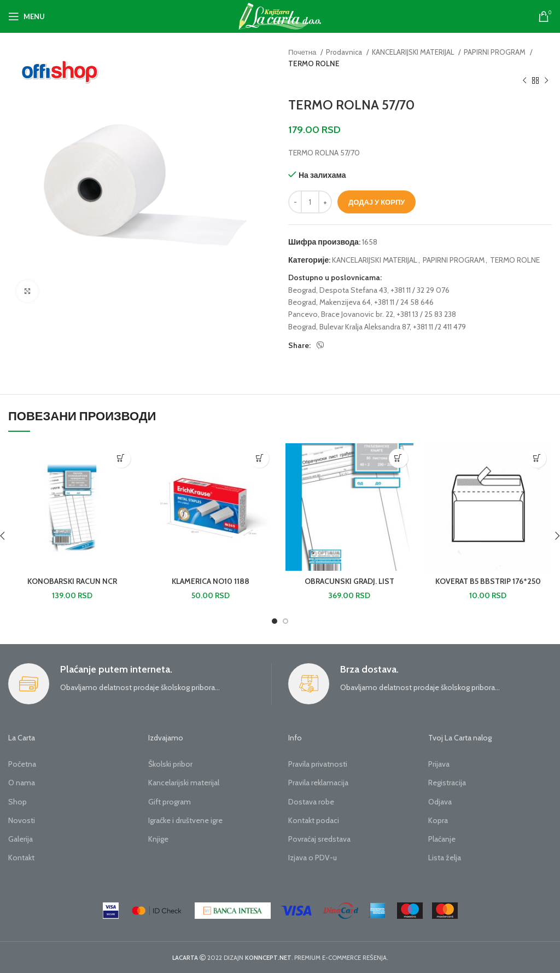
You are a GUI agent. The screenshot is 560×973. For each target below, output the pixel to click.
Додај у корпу (377, 202)
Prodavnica (345, 52)
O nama (22, 783)
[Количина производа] (310, 202)
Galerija (21, 839)
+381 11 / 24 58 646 (404, 302)
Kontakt (21, 858)
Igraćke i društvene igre (185, 820)
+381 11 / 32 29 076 (420, 290)
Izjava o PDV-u (313, 858)
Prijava (439, 764)
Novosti (22, 820)
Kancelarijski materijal (184, 783)
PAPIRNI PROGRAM (495, 52)
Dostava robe (311, 802)
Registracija (447, 783)
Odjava (440, 802)
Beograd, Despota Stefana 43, (339, 290)
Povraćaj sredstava (319, 839)
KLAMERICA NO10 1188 (211, 581)
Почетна (303, 52)
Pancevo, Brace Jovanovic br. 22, (342, 314)
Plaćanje (442, 839)
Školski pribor (170, 764)
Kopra (438, 820)
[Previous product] (524, 81)
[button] (121, 458)
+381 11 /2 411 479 (439, 327)
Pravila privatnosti (318, 764)
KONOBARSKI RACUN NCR (72, 581)
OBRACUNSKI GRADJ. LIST (349, 581)
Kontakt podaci (314, 820)
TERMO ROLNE (314, 63)
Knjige (158, 839)
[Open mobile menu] (27, 16)
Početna (22, 764)
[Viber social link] (320, 345)
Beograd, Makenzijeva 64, (330, 302)
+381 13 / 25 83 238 (426, 314)
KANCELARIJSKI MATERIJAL (414, 52)
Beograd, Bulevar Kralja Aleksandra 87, (350, 327)
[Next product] (546, 81)
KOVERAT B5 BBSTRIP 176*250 (488, 581)
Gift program (170, 802)
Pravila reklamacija (318, 783)
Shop (17, 802)
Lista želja (445, 858)
